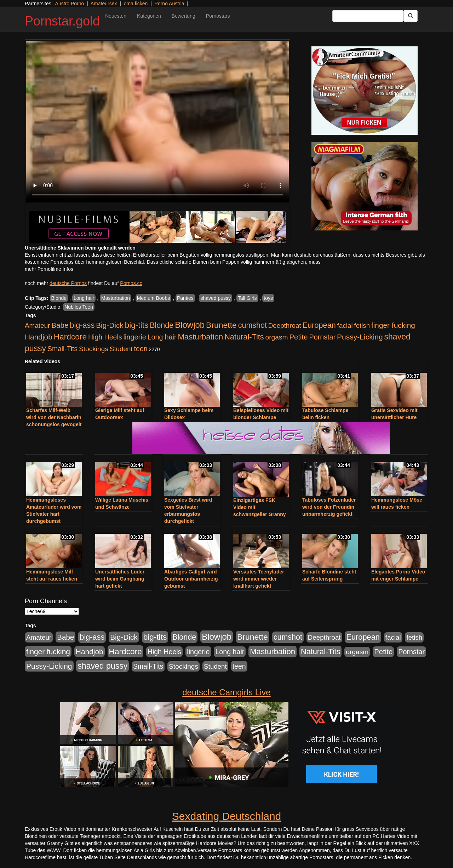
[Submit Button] (411, 16)
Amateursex (104, 4)
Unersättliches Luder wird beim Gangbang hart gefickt (120, 579)
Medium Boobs (153, 298)
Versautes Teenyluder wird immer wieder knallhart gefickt (259, 579)
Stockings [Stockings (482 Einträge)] (94, 349)
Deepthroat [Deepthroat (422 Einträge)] (285, 325)
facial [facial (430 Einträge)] (345, 325)
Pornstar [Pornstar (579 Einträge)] (322, 337)
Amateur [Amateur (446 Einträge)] (37, 325)
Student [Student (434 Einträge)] (121, 349)
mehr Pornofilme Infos (49, 269)
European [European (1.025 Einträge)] (319, 325)
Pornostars (218, 16)
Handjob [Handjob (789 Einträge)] (39, 337)
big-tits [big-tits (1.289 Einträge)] (137, 325)
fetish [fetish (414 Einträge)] (362, 325)
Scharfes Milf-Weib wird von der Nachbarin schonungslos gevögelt (54, 417)
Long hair (84, 298)
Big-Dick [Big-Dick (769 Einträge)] (110, 325)
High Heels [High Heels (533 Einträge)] (105, 337)
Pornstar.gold (62, 21)
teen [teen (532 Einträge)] (141, 349)
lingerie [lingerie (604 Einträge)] (134, 337)
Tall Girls (247, 298)
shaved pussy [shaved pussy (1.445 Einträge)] (102, 666)
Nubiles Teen (79, 307)
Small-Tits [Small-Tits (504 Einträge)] (62, 349)
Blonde (59, 298)
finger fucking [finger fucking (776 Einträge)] (393, 325)
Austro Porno (70, 4)
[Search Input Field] (368, 16)
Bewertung (184, 16)
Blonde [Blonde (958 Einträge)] (162, 325)
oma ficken (136, 4)
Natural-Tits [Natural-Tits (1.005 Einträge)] (244, 337)
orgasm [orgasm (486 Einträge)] (277, 337)
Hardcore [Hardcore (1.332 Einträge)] (70, 337)
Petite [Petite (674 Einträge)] (299, 337)
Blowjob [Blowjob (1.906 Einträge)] (190, 325)
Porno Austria (170, 4)
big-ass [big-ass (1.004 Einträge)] (82, 325)
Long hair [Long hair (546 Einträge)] (162, 337)
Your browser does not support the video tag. (157, 122)
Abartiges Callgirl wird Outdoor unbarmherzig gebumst (191, 579)
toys (268, 298)
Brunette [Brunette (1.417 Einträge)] (221, 325)
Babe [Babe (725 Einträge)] (60, 325)
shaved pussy (216, 298)
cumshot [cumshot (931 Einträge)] (253, 325)
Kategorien (149, 16)
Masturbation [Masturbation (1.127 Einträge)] (200, 337)
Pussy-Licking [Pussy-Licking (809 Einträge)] (360, 337)
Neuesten (116, 16)
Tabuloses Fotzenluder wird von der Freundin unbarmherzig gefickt (329, 507)
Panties (185, 298)
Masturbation (116, 298)
